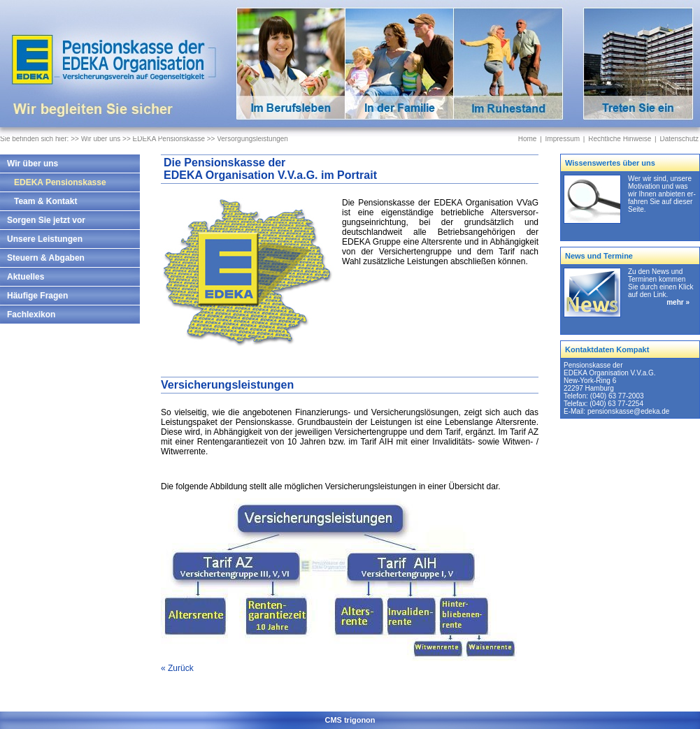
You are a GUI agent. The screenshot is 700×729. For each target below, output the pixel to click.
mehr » (678, 302)
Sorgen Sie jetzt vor (46, 220)
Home (528, 139)
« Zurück (177, 668)
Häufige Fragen (37, 296)
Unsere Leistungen (45, 239)
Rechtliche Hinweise (620, 139)
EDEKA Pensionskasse (60, 182)
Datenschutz (679, 139)
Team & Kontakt (45, 201)
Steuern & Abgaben (46, 258)
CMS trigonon (350, 720)
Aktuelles (26, 277)
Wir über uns (33, 164)
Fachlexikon (31, 315)
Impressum (563, 139)
